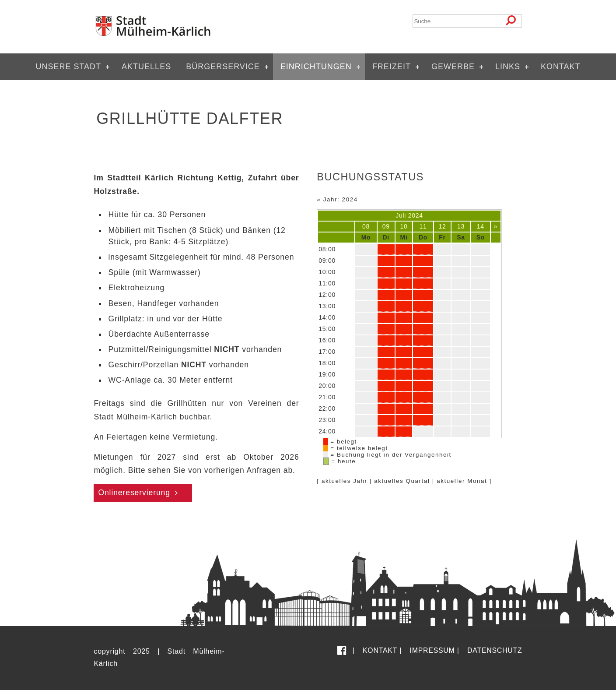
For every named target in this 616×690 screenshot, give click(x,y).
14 (481, 226)
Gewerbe (453, 67)
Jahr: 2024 (341, 199)
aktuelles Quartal (402, 481)
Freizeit (392, 67)
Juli (401, 215)
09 (386, 226)
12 (443, 226)
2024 (416, 215)
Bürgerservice (223, 67)
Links (508, 67)
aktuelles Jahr (345, 481)
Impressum (432, 650)
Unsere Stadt (68, 67)
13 (461, 226)
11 (423, 226)
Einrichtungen (316, 67)
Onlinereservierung (134, 493)
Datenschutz (495, 650)
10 (404, 226)
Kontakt (561, 67)
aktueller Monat (462, 481)
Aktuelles (146, 67)
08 (366, 226)
